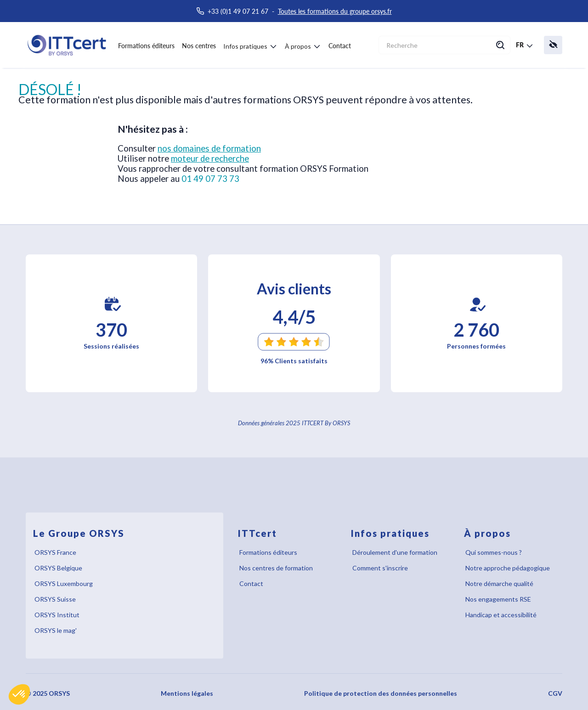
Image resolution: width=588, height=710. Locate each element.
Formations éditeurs (146, 46)
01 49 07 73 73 (210, 179)
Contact (340, 46)
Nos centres (199, 46)
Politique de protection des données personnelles (381, 693)
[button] (19, 694)
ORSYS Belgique (58, 568)
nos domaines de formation (209, 148)
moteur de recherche (210, 158)
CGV (555, 693)
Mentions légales (187, 693)
